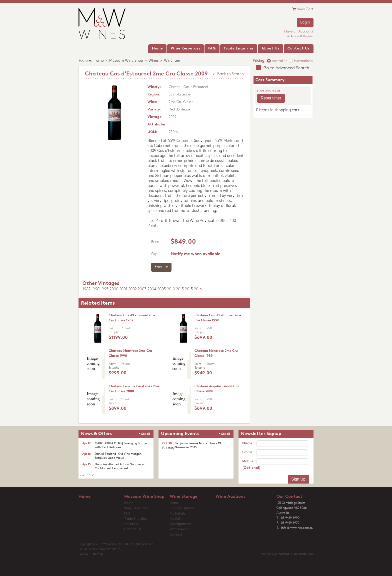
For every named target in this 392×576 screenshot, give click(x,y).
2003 (142, 289)
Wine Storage (183, 497)
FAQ (127, 514)
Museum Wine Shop (126, 61)
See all (145, 434)
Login (305, 22)
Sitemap (97, 554)
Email (247, 452)
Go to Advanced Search (286, 68)
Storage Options (182, 508)
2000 (114, 289)
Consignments (181, 524)
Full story (168, 448)
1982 (86, 289)
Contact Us (133, 529)
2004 (152, 289)
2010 (171, 289)
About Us (131, 524)
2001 (123, 289)
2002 (132, 289)
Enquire (161, 267)
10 (95, 476)
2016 (198, 289)
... (98, 476)
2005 (162, 289)
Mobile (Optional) (249, 465)
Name (247, 443)
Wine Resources (136, 508)
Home (99, 61)
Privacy (83, 554)
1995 (104, 289)
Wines (153, 61)
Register (308, 37)
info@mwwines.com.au (297, 528)
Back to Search (230, 74)
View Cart (303, 9)
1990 (95, 289)
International (304, 61)
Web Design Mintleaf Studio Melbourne (287, 554)
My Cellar (177, 519)
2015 (189, 289)
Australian (280, 61)
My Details (177, 514)
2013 (180, 289)
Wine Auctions (230, 497)
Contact (176, 535)
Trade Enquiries (136, 519)
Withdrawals (179, 529)
